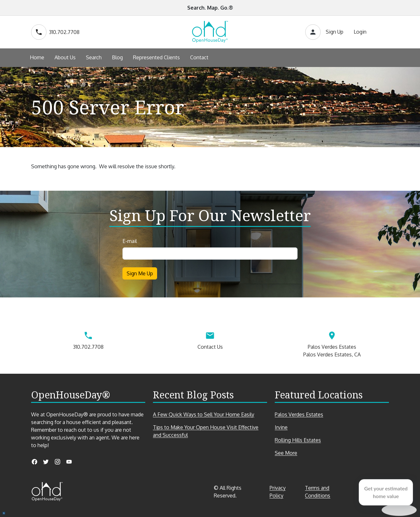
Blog (117, 57)
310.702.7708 (55, 32)
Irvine (281, 427)
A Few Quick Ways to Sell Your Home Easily (204, 414)
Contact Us (210, 339)
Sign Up (335, 32)
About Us (65, 57)
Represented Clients (156, 57)
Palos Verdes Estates (299, 414)
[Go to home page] (210, 32)
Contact (199, 57)
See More (297, 453)
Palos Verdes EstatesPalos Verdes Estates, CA (332, 343)
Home (37, 57)
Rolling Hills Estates (298, 440)
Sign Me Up (140, 273)
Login (360, 32)
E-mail (130, 241)
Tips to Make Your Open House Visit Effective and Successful (206, 431)
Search (94, 57)
